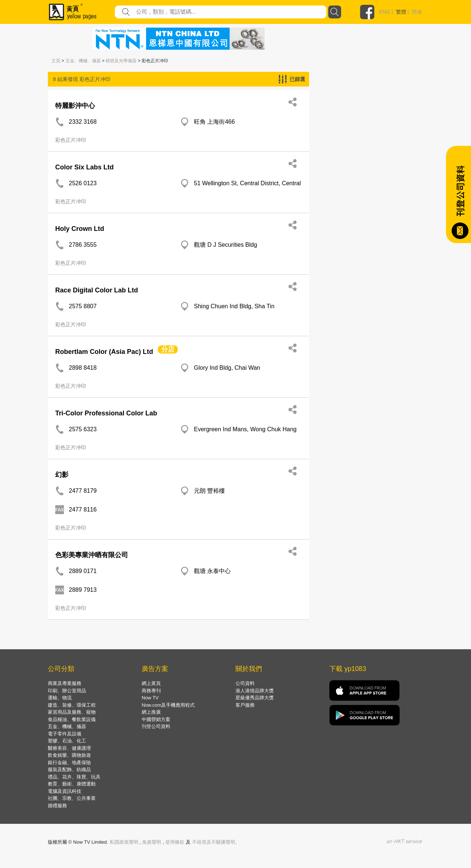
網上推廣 (151, 712)
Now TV (150, 698)
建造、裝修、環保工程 (72, 705)
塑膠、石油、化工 (67, 741)
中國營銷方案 (156, 719)
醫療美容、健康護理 (69, 748)
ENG (385, 12)
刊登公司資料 (156, 726)
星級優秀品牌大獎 (255, 698)
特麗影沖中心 (75, 106)
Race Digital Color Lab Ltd (97, 290)
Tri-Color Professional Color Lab (106, 413)
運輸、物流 (60, 698)
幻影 (62, 475)
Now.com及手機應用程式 (168, 705)
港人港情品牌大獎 (255, 691)
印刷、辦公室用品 (67, 691)
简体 (417, 12)
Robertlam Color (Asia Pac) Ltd (104, 352)
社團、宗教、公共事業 (72, 798)
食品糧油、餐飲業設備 (72, 719)
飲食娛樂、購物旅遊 (69, 755)
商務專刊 (151, 691)
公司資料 (245, 683)
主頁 (56, 61)
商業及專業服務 (65, 683)
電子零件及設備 (65, 734)
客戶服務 (245, 705)
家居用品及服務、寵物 (72, 712)
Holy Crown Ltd (80, 229)
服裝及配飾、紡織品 (69, 769)
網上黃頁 (151, 683)
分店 (168, 349)
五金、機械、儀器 (83, 61)
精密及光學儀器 (121, 61)
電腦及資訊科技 (65, 791)
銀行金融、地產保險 (69, 762)
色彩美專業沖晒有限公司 (92, 555)
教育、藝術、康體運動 (72, 784)
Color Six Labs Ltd (84, 167)
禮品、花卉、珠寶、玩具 (74, 777)
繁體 (401, 12)
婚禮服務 (57, 806)
